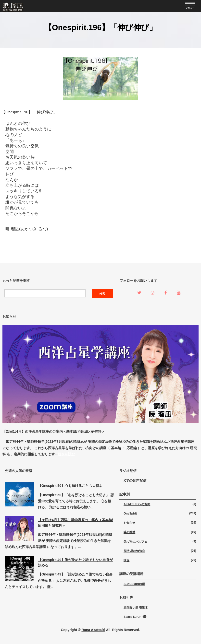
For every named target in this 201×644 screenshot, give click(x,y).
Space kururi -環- (135, 617)
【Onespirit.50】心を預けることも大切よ (70, 486)
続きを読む (66, 454)
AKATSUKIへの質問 (137, 504)
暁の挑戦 (129, 532)
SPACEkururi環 (134, 584)
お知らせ (129, 523)
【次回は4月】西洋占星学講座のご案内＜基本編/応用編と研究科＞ (54, 432)
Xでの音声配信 (135, 480)
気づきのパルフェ (135, 542)
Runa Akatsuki (93, 630)
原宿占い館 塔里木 (136, 608)
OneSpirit (130, 514)
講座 (126, 560)
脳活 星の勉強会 (134, 551)
